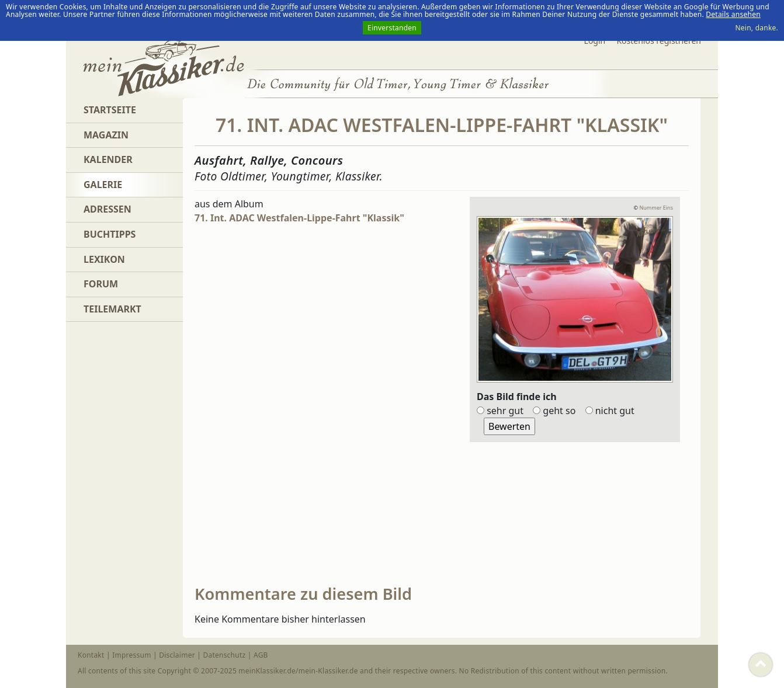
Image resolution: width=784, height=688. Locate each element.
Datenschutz (224, 655)
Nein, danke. (757, 28)
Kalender (108, 159)
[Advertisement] (282, 406)
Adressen (107, 209)
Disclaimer (177, 655)
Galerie (103, 185)
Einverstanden (392, 28)
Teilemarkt (112, 309)
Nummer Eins (656, 208)
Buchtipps (110, 234)
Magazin (106, 135)
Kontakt (91, 655)
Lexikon (104, 259)
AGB (261, 655)
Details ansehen (733, 14)
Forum (101, 284)
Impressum (131, 655)
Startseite (110, 110)
